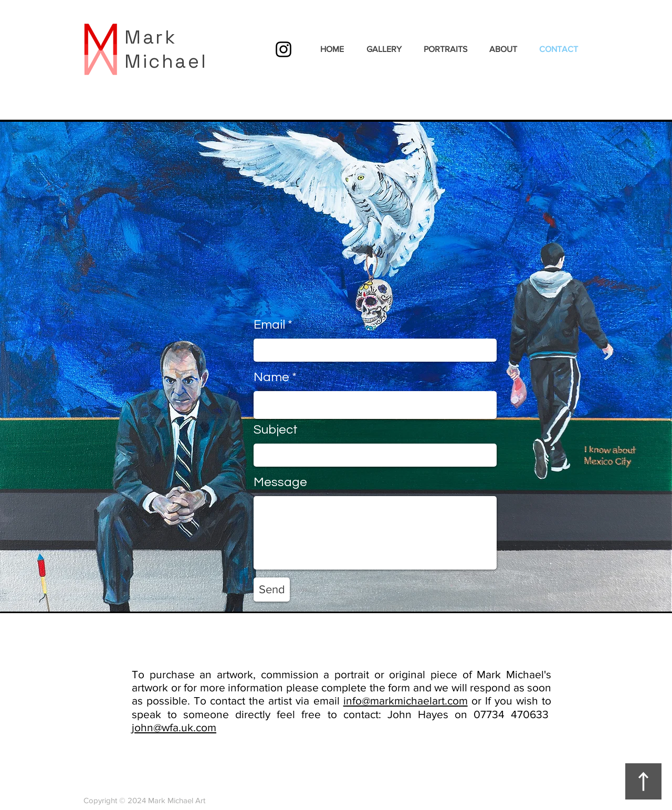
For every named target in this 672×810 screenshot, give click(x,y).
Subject (276, 430)
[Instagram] (283, 49)
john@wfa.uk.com (174, 727)
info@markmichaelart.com (406, 701)
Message (280, 482)
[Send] (272, 590)
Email (269, 325)
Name (271, 377)
